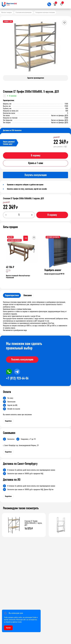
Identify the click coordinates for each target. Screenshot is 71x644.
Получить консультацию (22, 360)
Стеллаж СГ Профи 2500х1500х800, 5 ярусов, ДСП (23, 198)
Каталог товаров (7, 12)
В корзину (36, 156)
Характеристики (12, 295)
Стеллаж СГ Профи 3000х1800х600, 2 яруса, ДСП (33, 523)
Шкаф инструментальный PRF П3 (54, 274)
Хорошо (8, 628)
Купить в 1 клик (36, 163)
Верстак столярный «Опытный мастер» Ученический (18, 277)
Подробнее (8, 421)
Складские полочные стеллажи (45, 12)
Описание (28, 295)
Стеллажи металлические (24, 12)
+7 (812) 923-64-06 (17, 378)
